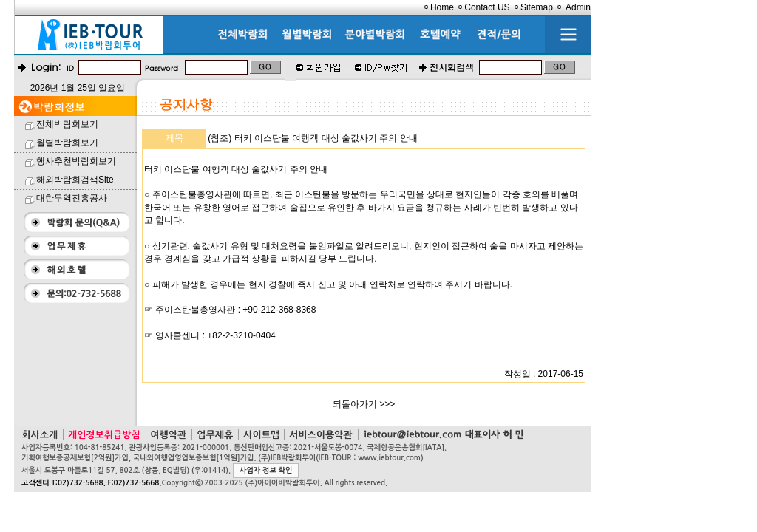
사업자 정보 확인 (266, 470)
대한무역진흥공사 (72, 198)
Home (442, 7)
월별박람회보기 (67, 143)
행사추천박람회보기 (76, 161)
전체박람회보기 (67, 124)
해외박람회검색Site (75, 180)
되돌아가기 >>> (364, 404)
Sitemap (537, 7)
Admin (578, 7)
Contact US (487, 7)
